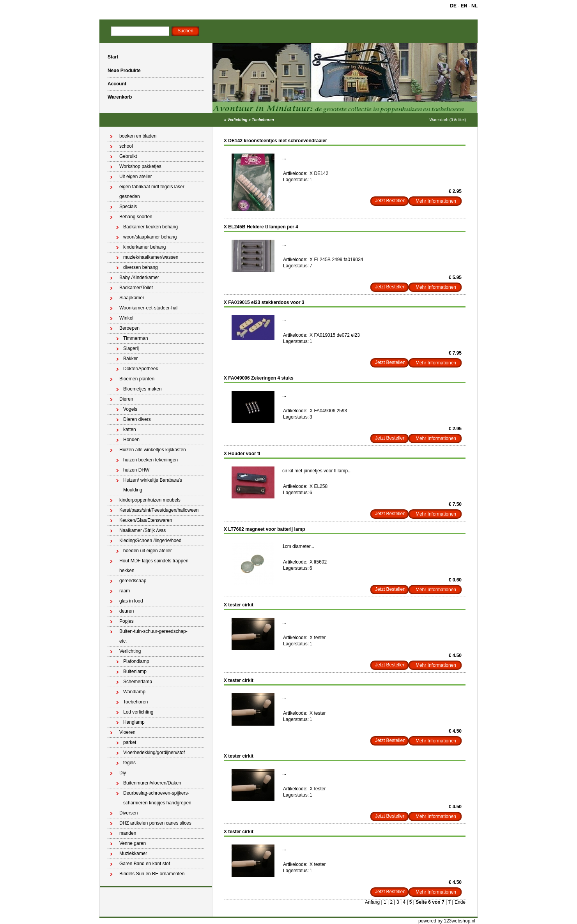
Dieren (126, 399)
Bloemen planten (137, 379)
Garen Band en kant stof (145, 864)
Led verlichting (138, 712)
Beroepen (129, 328)
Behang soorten (136, 217)
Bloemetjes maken (142, 389)
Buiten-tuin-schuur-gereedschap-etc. (153, 636)
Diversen (128, 813)
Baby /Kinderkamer (139, 277)
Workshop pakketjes (140, 166)
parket (130, 742)
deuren (127, 611)
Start (113, 57)
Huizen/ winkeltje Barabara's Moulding (153, 485)
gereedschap (133, 581)
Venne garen (133, 843)
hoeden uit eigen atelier (148, 551)
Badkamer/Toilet (136, 288)
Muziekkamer (133, 853)
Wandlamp (134, 692)
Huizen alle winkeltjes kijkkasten (153, 450)
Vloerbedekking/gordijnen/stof (154, 753)
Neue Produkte (124, 71)
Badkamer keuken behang (150, 227)
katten (130, 429)
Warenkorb (120, 97)
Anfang (372, 902)
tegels (129, 763)
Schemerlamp (138, 682)
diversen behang (141, 267)
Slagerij (131, 348)
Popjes (127, 621)
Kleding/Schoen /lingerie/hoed (150, 541)
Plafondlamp (136, 661)
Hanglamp (134, 722)
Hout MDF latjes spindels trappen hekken (154, 566)
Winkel (126, 318)
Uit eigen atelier (135, 177)
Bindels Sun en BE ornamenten (152, 874)
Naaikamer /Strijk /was (142, 530)
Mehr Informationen (436, 201)
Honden (131, 440)
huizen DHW (136, 470)
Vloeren (127, 732)
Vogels (130, 409)
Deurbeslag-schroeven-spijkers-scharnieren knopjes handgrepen (157, 798)
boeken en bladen (138, 136)
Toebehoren (263, 120)
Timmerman (136, 338)
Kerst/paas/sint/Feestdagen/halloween (159, 510)
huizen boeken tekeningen (150, 460)
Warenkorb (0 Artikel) (448, 120)
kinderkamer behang (144, 247)
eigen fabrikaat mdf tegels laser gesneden (152, 192)
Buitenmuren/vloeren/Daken (152, 783)
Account (117, 84)
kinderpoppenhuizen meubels (150, 500)
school (126, 146)
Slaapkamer (132, 298)
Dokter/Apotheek (141, 369)
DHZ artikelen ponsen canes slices (155, 823)
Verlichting (237, 120)
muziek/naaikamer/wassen (151, 257)
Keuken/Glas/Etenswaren (146, 520)
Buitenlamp (135, 671)
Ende (460, 902)
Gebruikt (128, 156)
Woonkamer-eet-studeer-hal (148, 308)
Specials (128, 207)
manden (128, 833)
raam (125, 591)
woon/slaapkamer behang (150, 237)
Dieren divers (137, 419)
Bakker (130, 359)
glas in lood (131, 601)
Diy (123, 773)
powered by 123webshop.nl (447, 921)
